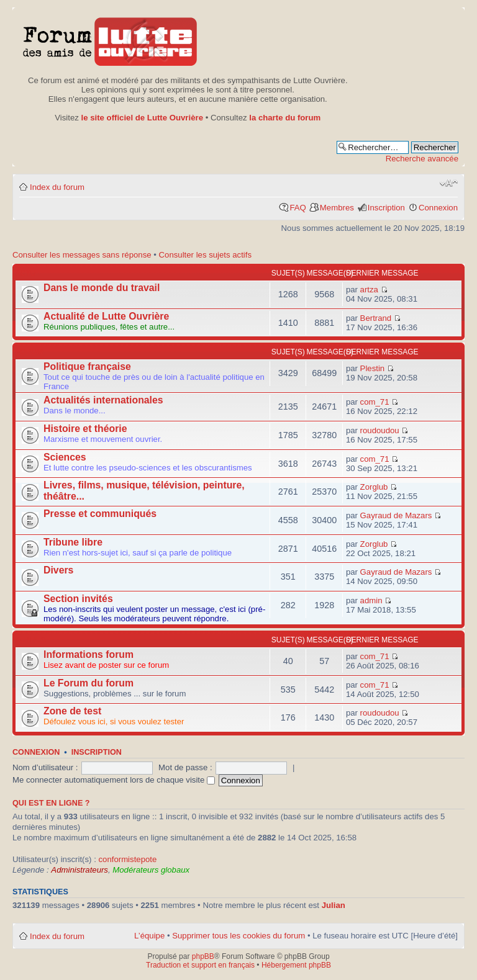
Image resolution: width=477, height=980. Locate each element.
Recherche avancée (422, 159)
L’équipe (149, 936)
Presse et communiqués (100, 514)
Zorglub (374, 487)
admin (371, 600)
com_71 (375, 402)
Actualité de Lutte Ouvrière (106, 316)
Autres (31, 640)
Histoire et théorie (85, 429)
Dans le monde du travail (102, 288)
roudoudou (380, 430)
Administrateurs (79, 870)
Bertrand (376, 318)
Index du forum (57, 187)
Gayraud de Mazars (396, 515)
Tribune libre (73, 542)
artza (369, 290)
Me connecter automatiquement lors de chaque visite (114, 780)
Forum (29, 352)
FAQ (298, 208)
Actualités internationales (103, 400)
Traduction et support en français (200, 965)
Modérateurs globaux (151, 870)
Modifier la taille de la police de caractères (449, 183)
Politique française (87, 366)
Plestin (373, 368)
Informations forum (89, 654)
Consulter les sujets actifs (206, 255)
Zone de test (72, 711)
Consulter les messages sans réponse (82, 255)
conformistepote (127, 859)
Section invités (78, 599)
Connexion (438, 208)
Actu (26, 273)
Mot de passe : (185, 767)
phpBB (203, 956)
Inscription (386, 208)
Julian (334, 905)
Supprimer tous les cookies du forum (238, 936)
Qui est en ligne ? (51, 803)
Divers (58, 570)
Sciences (65, 457)
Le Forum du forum (89, 683)
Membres (337, 208)
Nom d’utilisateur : (45, 767)
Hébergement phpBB (296, 965)
